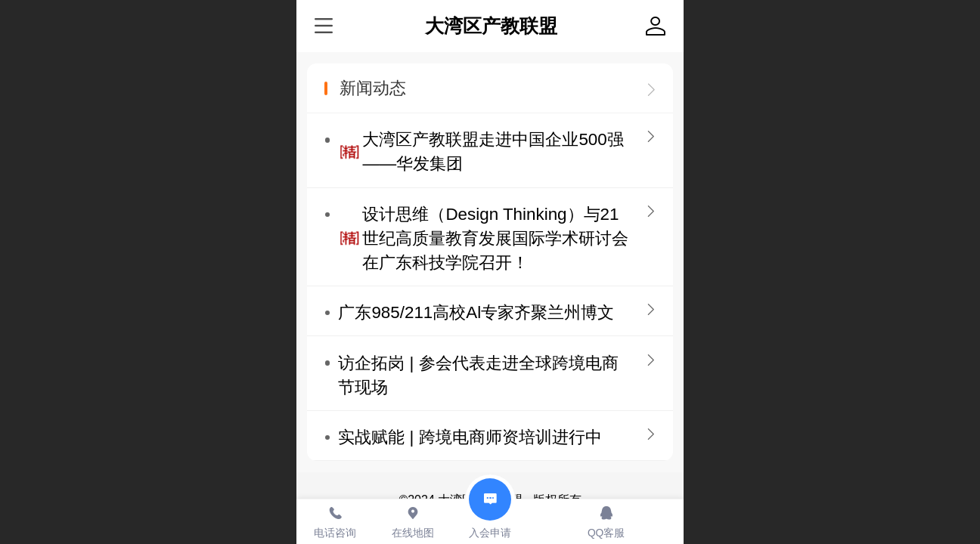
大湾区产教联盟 (491, 26)
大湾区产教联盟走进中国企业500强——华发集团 (493, 151)
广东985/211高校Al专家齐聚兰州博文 (476, 312)
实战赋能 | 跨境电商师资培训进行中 (470, 437)
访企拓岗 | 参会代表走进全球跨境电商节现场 (478, 375)
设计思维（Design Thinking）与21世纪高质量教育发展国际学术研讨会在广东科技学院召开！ (495, 238)
